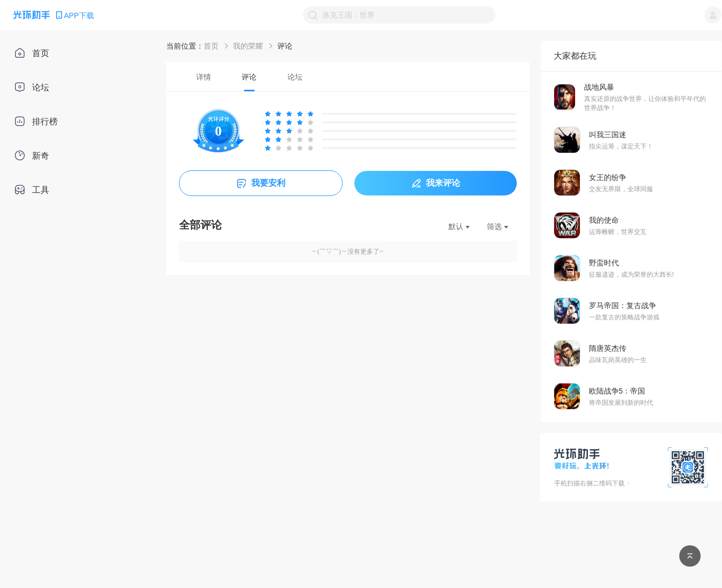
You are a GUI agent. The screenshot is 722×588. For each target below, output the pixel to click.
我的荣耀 (248, 46)
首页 (211, 46)
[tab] (204, 77)
